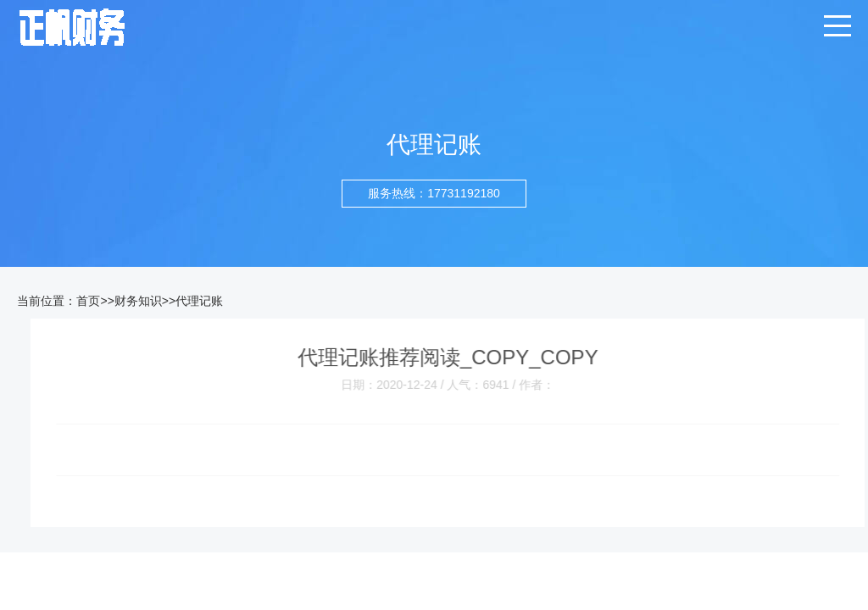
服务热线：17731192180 (434, 193)
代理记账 (199, 301)
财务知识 (138, 301)
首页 (88, 301)
